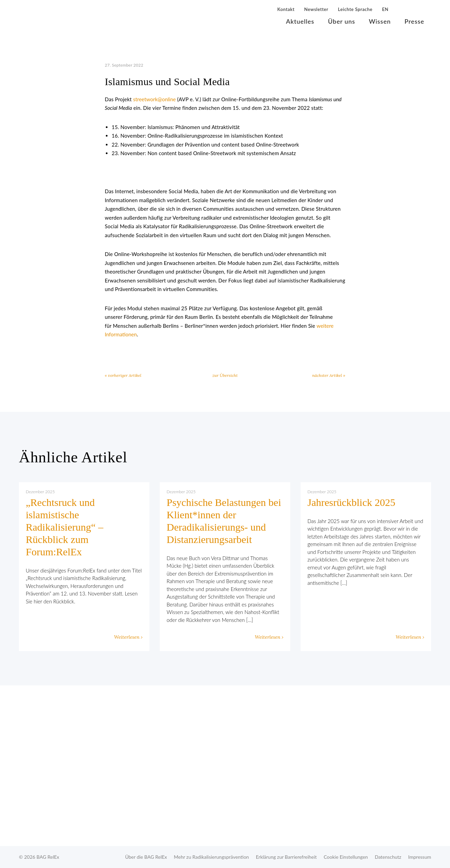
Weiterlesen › (128, 637)
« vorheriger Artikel (123, 375)
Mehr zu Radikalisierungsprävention (211, 857)
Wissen (380, 21)
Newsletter (316, 9)
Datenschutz (388, 857)
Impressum (420, 857)
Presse (414, 21)
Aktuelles (300, 21)
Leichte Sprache (355, 9)
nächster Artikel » (329, 375)
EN (385, 9)
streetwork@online (154, 99)
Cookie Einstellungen (346, 857)
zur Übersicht (225, 375)
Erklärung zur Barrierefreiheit (286, 857)
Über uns (342, 21)
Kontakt (286, 9)
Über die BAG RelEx (146, 857)
